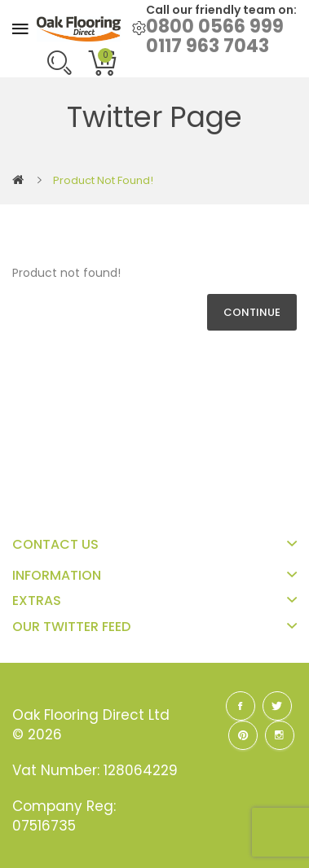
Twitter (277, 706)
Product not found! (103, 180)
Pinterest (243, 735)
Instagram (280, 735)
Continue (252, 312)
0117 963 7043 (207, 46)
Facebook (241, 706)
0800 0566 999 (215, 26)
